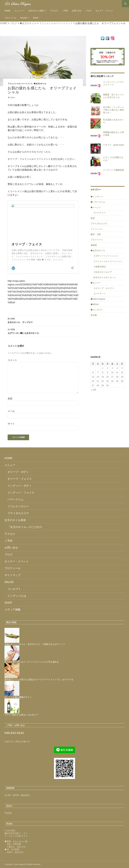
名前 (10, 399)
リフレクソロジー (18, 506)
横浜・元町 (96, 234)
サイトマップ (13, 575)
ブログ (89, 11)
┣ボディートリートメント (106, 256)
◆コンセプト (97, 310)
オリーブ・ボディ (18, 472)
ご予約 (65, 11)
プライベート (97, 240)
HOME (7, 11)
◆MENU (95, 304)
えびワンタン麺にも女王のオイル (43, 331)
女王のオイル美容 (36, 11)
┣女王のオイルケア (103, 272)
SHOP (36, 18)
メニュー (18, 11)
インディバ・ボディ (20, 486)
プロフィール (10, 18)
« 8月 (94, 390)
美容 (93, 218)
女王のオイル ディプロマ (43, 320)
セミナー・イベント (104, 11)
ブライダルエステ (99, 224)
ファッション (97, 229)
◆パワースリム (98, 202)
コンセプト (14, 589)
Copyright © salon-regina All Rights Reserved (22, 864)
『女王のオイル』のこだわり (25, 527)
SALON (24, 18)
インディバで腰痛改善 (113, 170)
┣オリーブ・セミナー (104, 288)
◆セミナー (96, 283)
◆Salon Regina (98, 299)
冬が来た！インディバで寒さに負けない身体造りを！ (113, 110)
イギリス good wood (113, 145)
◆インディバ (97, 197)
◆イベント (96, 207)
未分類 (94, 315)
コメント (12, 360)
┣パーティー (99, 213)
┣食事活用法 (99, 267)
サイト (11, 424)
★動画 (94, 245)
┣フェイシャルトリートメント (20, 84)
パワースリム (16, 499)
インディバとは (17, 596)
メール (11, 411)
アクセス (54, 11)
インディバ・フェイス (21, 493)
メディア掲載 (13, 610)
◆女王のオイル (40, 84)
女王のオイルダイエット (105, 277)
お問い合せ (77, 11)
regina (12, 97)
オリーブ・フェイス (20, 479)
